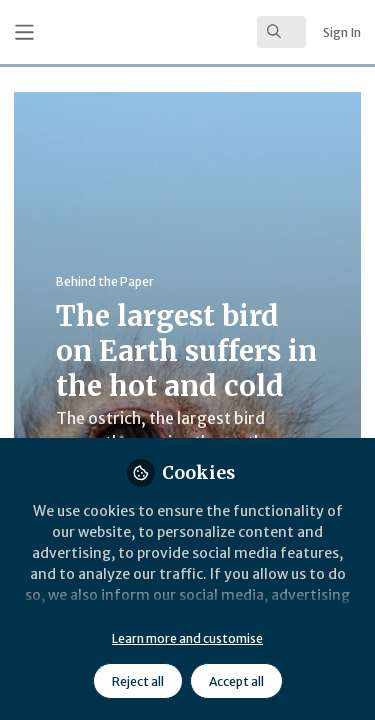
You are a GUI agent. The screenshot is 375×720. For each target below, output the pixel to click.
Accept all (236, 681)
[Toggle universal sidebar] (24, 32)
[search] (281, 32)
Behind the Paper (105, 281)
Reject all (138, 681)
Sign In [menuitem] (342, 32)
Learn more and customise (187, 638)
